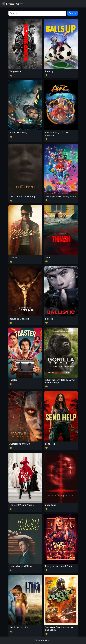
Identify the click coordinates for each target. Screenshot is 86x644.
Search (73, 13)
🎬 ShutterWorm (13, 4)
